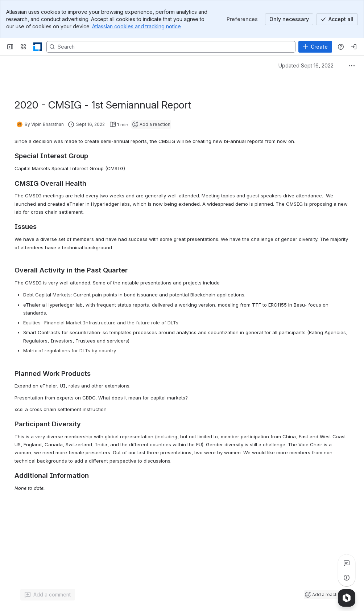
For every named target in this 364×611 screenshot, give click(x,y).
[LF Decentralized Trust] (38, 47)
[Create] (315, 47)
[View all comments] (347, 563)
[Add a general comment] (48, 595)
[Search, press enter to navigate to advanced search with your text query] (171, 47)
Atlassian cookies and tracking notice (136, 26)
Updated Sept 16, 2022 (306, 65)
